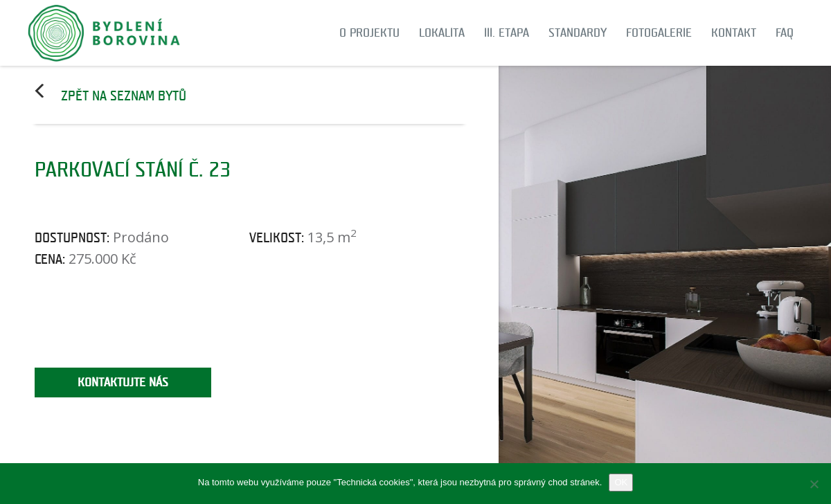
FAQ (785, 33)
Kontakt (734, 33)
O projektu (369, 33)
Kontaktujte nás (123, 382)
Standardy (578, 33)
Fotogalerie (659, 33)
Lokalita (442, 33)
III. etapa (507, 33)
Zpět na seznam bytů (124, 96)
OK (621, 482)
